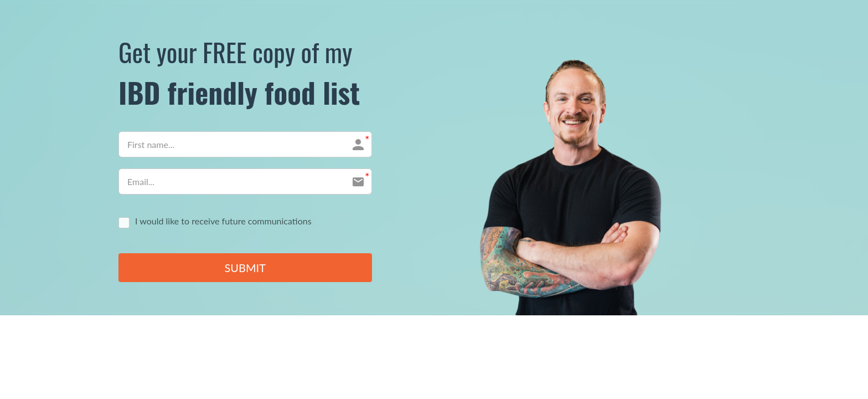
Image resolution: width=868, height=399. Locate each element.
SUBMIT (245, 268)
